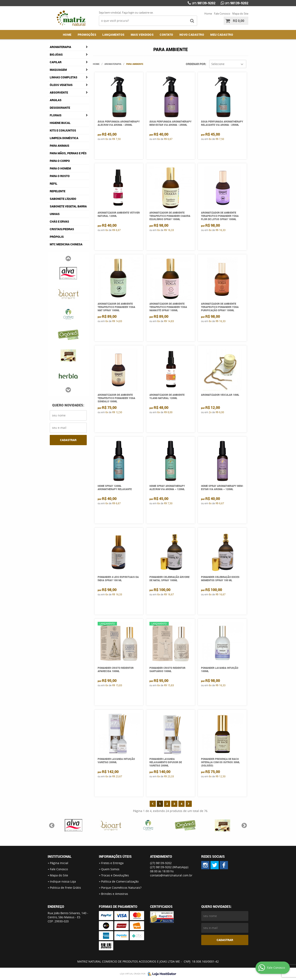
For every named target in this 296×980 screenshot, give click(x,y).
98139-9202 (204, 3)
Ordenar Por (196, 64)
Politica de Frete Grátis (65, 888)
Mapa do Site (240, 14)
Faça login (128, 13)
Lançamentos (113, 35)
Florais (56, 115)
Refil (54, 184)
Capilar (56, 62)
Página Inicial (59, 863)
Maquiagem (58, 70)
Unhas (55, 214)
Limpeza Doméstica (64, 138)
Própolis (57, 237)
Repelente (58, 191)
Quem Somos (110, 869)
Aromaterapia (60, 47)
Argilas (56, 100)
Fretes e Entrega (112, 863)
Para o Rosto (60, 176)
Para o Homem (60, 168)
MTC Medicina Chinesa (66, 244)
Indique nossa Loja (63, 881)
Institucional (60, 856)
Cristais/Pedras (62, 229)
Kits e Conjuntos (63, 130)
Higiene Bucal (60, 123)
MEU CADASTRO (222, 35)
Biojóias (56, 54)
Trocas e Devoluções (115, 875)
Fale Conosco (222, 14)
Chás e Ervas (59, 221)
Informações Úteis (115, 856)
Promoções (87, 35)
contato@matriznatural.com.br (171, 875)
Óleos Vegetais (61, 85)
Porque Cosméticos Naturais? (121, 888)
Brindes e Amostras (115, 894)
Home (208, 14)
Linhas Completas (64, 77)
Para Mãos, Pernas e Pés (68, 153)
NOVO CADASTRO (192, 35)
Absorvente (59, 92)
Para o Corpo (60, 161)
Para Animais (60, 146)
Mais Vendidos (142, 35)
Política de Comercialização (120, 881)
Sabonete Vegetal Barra (68, 206)
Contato (166, 35)
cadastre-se (146, 13)
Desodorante (60, 108)
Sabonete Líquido (63, 199)
